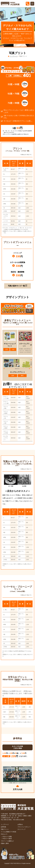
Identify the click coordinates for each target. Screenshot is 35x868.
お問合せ (20, 824)
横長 (22, 376)
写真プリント (5, 829)
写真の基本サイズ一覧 (17, 286)
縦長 (13, 376)
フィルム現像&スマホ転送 (8, 832)
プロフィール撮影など (7, 841)
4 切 (7, 349)
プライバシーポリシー (24, 827)
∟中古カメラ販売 (7, 839)
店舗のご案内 (5, 843)
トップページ (14, 56)
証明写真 (3, 827)
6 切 (13, 349)
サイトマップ (21, 829)
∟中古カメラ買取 (7, 837)
